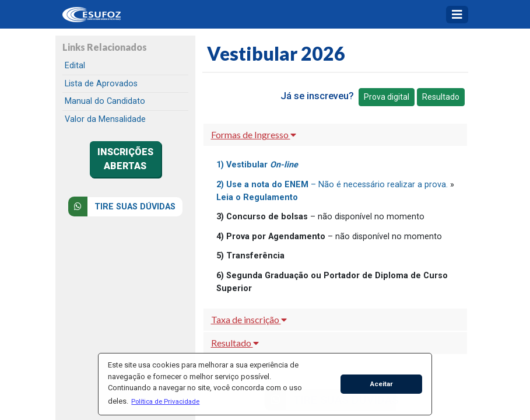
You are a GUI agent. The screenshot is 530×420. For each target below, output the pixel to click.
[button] (166, 401)
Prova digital (387, 97)
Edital (75, 66)
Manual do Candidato (105, 101)
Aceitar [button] (382, 384)
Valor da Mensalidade (105, 119)
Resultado (441, 97)
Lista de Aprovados (101, 84)
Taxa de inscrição (249, 319)
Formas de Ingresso (254, 134)
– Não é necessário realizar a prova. (332, 185)
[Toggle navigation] (457, 15)
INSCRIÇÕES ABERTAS (125, 159)
